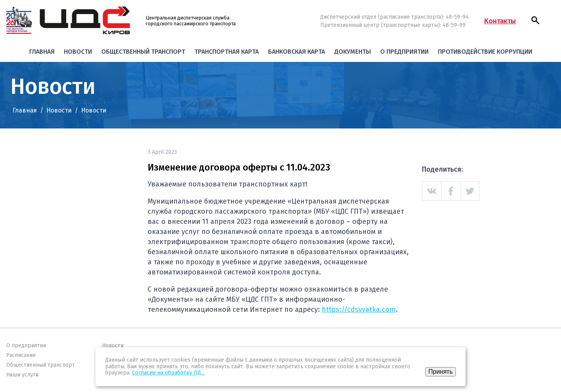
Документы (353, 52)
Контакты (500, 21)
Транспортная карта (227, 52)
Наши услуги (22, 375)
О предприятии (404, 52)
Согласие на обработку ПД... (168, 373)
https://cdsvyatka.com (359, 309)
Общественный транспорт (143, 52)
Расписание (21, 355)
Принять (441, 372)
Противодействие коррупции (485, 52)
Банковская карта (296, 52)
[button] (535, 20)
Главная (42, 52)
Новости (78, 52)
